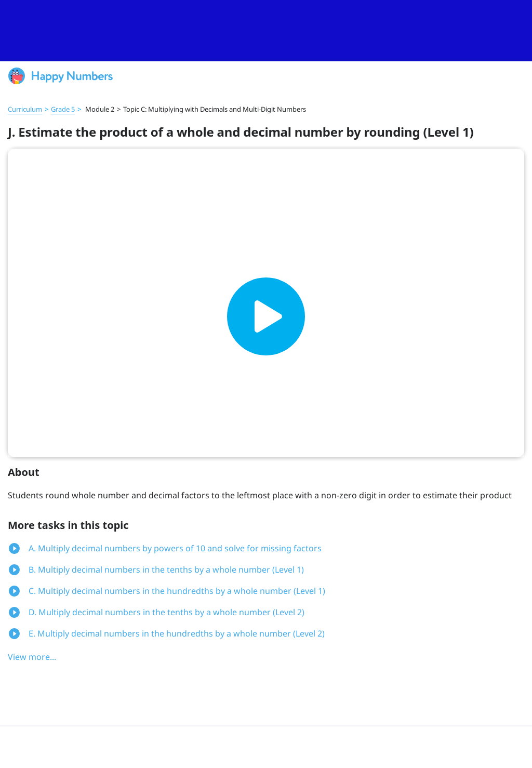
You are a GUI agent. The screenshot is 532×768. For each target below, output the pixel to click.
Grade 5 (63, 109)
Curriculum (25, 109)
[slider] (266, 31)
